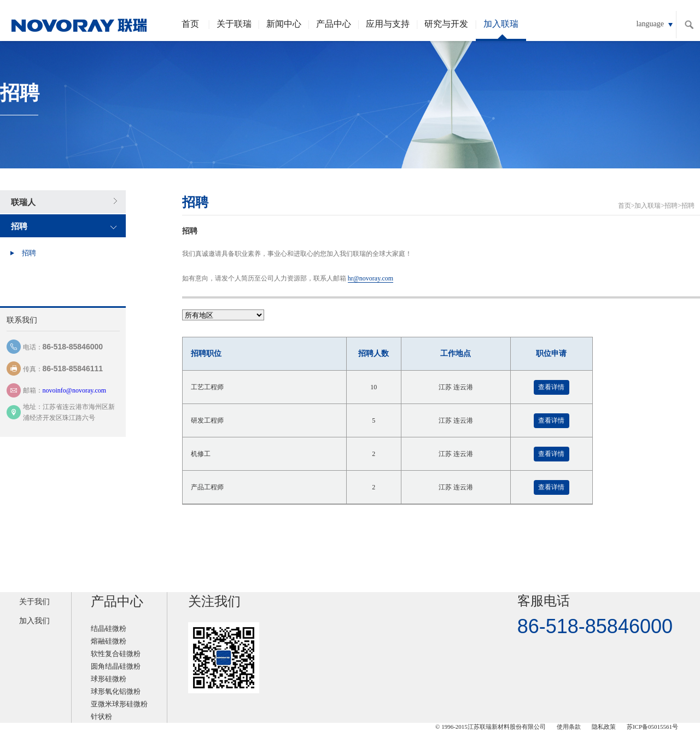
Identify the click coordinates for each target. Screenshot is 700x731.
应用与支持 (388, 24)
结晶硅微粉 (109, 628)
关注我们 (214, 601)
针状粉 (101, 717)
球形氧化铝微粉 (116, 691)
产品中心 (334, 24)
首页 (190, 24)
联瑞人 (23, 202)
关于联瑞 (234, 24)
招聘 (19, 226)
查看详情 (551, 387)
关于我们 (34, 602)
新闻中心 (284, 24)
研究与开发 (446, 24)
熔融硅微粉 (109, 641)
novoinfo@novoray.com (75, 390)
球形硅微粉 (109, 679)
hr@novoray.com (371, 278)
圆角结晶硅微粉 (116, 666)
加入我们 (34, 621)
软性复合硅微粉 (116, 654)
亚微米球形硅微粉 (119, 704)
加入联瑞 (501, 30)
